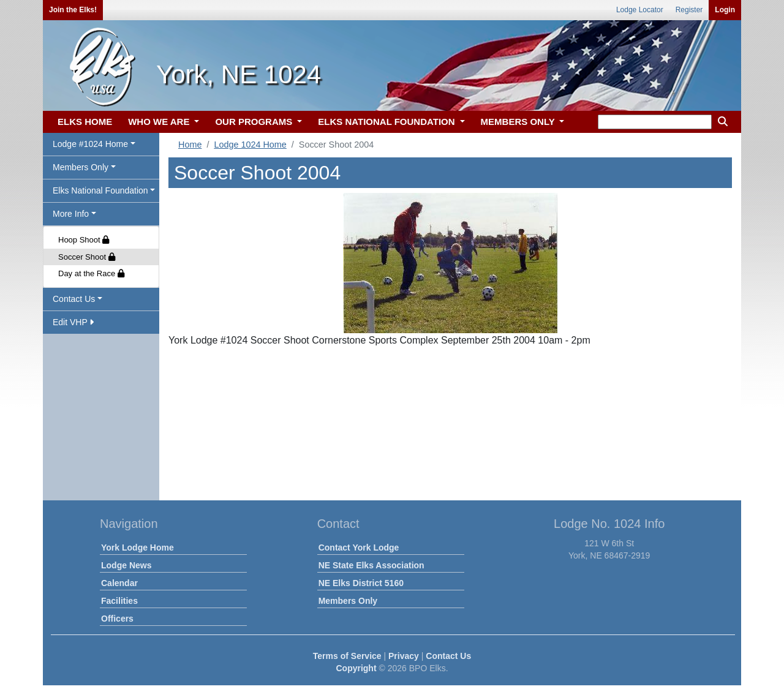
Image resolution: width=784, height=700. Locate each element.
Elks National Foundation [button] (100, 190)
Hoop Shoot (84, 240)
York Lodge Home (138, 548)
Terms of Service (347, 656)
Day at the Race (91, 273)
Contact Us (448, 656)
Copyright (356, 668)
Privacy (404, 656)
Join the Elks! (73, 10)
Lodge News (126, 565)
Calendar (119, 583)
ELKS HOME (85, 122)
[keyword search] (655, 122)
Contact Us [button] (74, 299)
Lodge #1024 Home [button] (90, 144)
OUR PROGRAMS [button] (255, 122)
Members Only (348, 601)
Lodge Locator (640, 10)
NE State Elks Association (371, 565)
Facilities (119, 601)
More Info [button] (71, 214)
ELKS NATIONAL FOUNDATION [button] (388, 122)
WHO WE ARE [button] (160, 122)
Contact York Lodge (359, 548)
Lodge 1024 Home (250, 145)
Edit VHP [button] (73, 322)
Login (725, 10)
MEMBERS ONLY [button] (519, 122)
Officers (117, 619)
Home (190, 145)
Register (689, 10)
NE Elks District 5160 (361, 583)
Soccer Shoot (87, 257)
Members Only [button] (81, 167)
